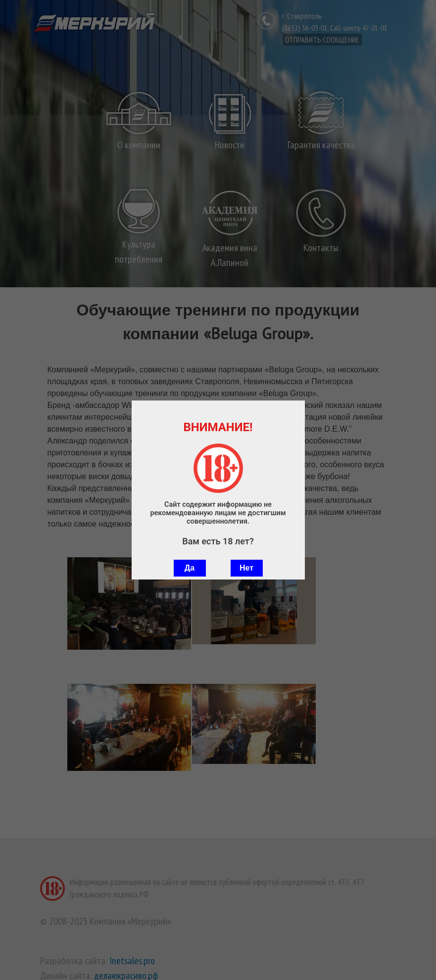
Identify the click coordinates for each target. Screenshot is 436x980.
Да (190, 568)
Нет (246, 568)
